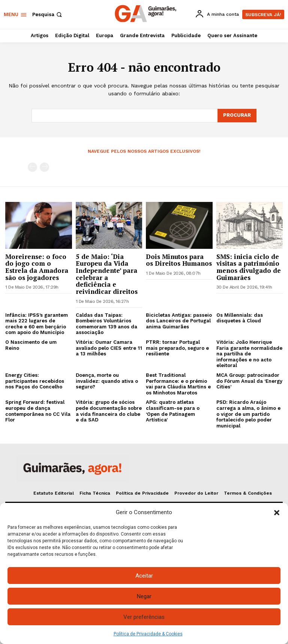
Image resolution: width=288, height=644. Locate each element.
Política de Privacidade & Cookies (148, 634)
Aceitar (144, 576)
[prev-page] (32, 167)
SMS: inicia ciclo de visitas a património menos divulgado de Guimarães (249, 267)
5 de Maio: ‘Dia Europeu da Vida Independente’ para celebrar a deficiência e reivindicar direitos (107, 274)
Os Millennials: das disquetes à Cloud (240, 318)
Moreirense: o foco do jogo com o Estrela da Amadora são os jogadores (37, 267)
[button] (277, 513)
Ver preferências (144, 617)
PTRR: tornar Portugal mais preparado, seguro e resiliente (177, 348)
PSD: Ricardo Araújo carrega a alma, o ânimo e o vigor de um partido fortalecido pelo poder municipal (248, 414)
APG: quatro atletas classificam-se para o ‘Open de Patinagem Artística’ (173, 411)
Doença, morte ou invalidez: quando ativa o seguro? (107, 381)
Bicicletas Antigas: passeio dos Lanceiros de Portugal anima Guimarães (179, 321)
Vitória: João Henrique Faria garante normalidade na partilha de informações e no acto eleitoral (249, 354)
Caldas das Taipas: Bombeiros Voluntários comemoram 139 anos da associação (106, 324)
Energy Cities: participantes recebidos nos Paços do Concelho (35, 381)
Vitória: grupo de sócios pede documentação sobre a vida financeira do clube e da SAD (109, 411)
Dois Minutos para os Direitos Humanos (179, 260)
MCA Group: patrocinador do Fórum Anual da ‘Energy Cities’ (249, 381)
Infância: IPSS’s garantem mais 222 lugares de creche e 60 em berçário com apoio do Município (37, 324)
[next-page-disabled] (44, 167)
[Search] (237, 116)
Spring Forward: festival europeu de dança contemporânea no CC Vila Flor (38, 411)
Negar (144, 596)
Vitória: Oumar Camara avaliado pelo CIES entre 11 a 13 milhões (109, 348)
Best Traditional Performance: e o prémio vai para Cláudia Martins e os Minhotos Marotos (178, 384)
